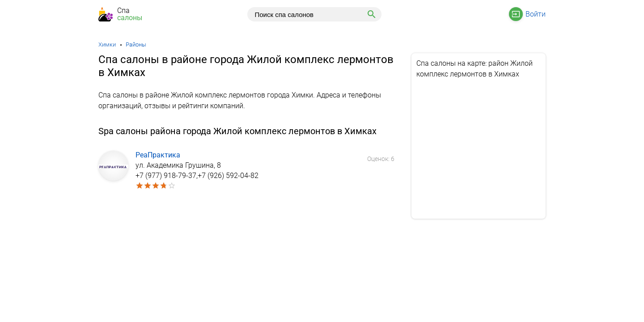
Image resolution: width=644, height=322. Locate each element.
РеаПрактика (158, 155)
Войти (536, 14)
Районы (136, 44)
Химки (107, 44)
